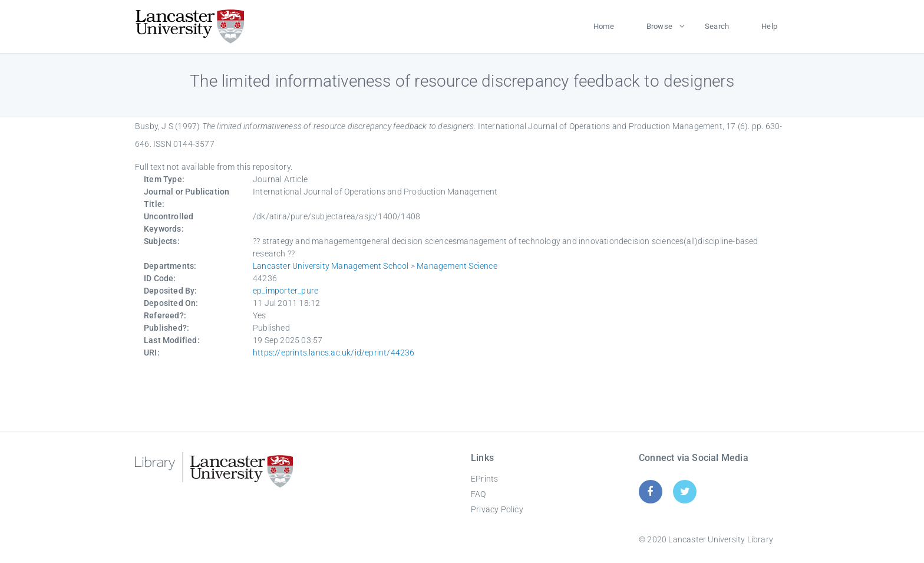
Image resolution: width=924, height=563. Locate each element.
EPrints (484, 479)
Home (604, 26)
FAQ (478, 494)
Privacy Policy (497, 509)
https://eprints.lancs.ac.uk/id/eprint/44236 (334, 353)
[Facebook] (650, 491)
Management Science (457, 266)
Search (717, 26)
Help (769, 26)
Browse (659, 26)
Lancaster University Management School (331, 266)
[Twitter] (685, 491)
